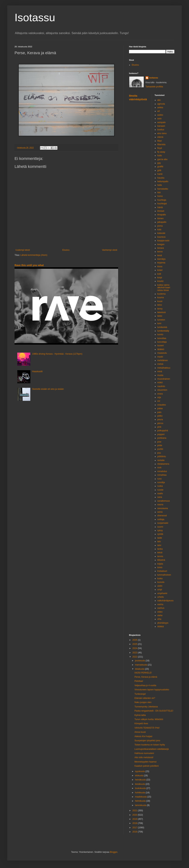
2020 (135, 815)
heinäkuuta (141, 780)
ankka (160, 108)
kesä (160, 255)
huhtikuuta (140, 793)
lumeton (161, 320)
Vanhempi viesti (110, 250)
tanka (160, 549)
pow (159, 442)
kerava (161, 248)
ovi (159, 401)
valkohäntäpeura (165, 601)
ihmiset (161, 211)
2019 (135, 819)
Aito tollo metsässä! (144, 757)
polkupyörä (163, 431)
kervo (160, 252)
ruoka (160, 486)
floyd (160, 148)
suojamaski (163, 523)
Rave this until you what (29, 265)
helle (160, 185)
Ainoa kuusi (140, 732)
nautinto (161, 386)
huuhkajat (162, 204)
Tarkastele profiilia (154, 87)
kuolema (161, 294)
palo (159, 412)
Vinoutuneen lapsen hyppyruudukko (152, 690)
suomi (160, 527)
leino (160, 305)
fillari (160, 141)
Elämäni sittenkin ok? (145, 698)
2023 (135, 653)
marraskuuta (141, 665)
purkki (160, 449)
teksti (160, 553)
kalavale (161, 233)
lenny (160, 309)
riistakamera (163, 464)
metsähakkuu (164, 368)
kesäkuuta (140, 784)
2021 (135, 811)
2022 (135, 657)
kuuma (161, 297)
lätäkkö (161, 349)
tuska (160, 578)
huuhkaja (162, 200)
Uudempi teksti (23, 250)
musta (160, 375)
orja (159, 397)
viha (159, 619)
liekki (160, 316)
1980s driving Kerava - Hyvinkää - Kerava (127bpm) (57, 354)
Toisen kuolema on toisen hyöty (150, 745)
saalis (160, 493)
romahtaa (162, 475)
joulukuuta (140, 661)
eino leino (162, 133)
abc (159, 100)
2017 (135, 828)
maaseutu (162, 353)
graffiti (160, 167)
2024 (135, 648)
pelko (160, 416)
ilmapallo (162, 215)
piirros (160, 423)
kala (159, 230)
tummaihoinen (164, 575)
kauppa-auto (163, 241)
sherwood (162, 516)
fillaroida (161, 144)
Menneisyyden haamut (145, 762)
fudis (160, 156)
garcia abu (162, 159)
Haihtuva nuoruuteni (144, 753)
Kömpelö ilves (141, 724)
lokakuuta (140, 669)
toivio (160, 567)
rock (159, 468)
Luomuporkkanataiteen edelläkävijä (152, 749)
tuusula (161, 582)
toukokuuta (141, 788)
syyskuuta (140, 771)
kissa (160, 266)
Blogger (114, 852)
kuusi (160, 301)
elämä (160, 137)
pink (159, 427)
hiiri (159, 193)
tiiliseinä (161, 560)
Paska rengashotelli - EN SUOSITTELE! (154, 711)
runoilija (161, 482)
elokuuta (139, 776)
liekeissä (162, 312)
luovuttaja (162, 342)
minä (160, 371)
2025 (135, 644)
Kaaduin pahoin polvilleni (147, 766)
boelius (161, 130)
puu (159, 453)
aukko (160, 115)
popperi (161, 434)
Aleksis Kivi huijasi (143, 736)
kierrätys (161, 259)
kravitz (161, 281)
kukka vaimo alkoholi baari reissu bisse (164, 288)
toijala (160, 564)
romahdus (162, 471)
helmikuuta (141, 801)
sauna (160, 505)
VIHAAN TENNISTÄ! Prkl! (147, 728)
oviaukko (162, 405)
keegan (161, 244)
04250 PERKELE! (143, 673)
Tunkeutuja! (140, 694)
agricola (161, 104)
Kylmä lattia (140, 715)
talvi (159, 545)
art (159, 111)
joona (160, 226)
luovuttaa (162, 338)
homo (160, 196)
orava (160, 394)
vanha (160, 604)
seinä (160, 512)
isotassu (154, 78)
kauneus (161, 237)
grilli (159, 170)
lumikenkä (162, 327)
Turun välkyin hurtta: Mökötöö (149, 719)
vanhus (161, 608)
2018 (135, 823)
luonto (160, 334)
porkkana (162, 438)
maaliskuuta (141, 797)
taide (160, 538)
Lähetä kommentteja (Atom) (34, 255)
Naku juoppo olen (143, 702)
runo (160, 479)
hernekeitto (163, 189)
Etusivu (66, 250)
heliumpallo (163, 181)
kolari (160, 270)
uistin (160, 586)
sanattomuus (164, 501)
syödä (160, 534)
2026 (135, 640)
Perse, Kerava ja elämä (146, 677)
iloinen (161, 218)
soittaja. (161, 519)
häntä (160, 207)
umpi (160, 590)
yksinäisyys (163, 623)
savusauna (163, 508)
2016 (135, 832)
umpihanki (162, 593)
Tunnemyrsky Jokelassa (146, 707)
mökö (160, 383)
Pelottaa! (139, 681)
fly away (161, 152)
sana (160, 497)
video (160, 612)
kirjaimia (161, 263)
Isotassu (35, 17)
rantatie (161, 460)
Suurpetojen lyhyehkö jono (147, 741)
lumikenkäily (163, 331)
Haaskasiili (37, 371)
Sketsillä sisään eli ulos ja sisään (48, 389)
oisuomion (162, 390)
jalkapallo (162, 222)
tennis (160, 556)
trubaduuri (162, 571)
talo (159, 542)
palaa (160, 408)
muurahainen (164, 379)
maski (160, 357)
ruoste (160, 490)
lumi (159, 323)
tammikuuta (141, 805)
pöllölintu (162, 456)
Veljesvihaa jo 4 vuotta (145, 685)
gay (159, 163)
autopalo (162, 122)
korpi (160, 278)
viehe (160, 615)
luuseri (161, 346)
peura (160, 419)
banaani (161, 126)
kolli (159, 274)
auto (159, 119)
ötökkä (161, 627)
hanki (160, 174)
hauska (161, 178)
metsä (160, 364)
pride (160, 445)
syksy (160, 530)
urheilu (161, 597)
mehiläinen (163, 360)
